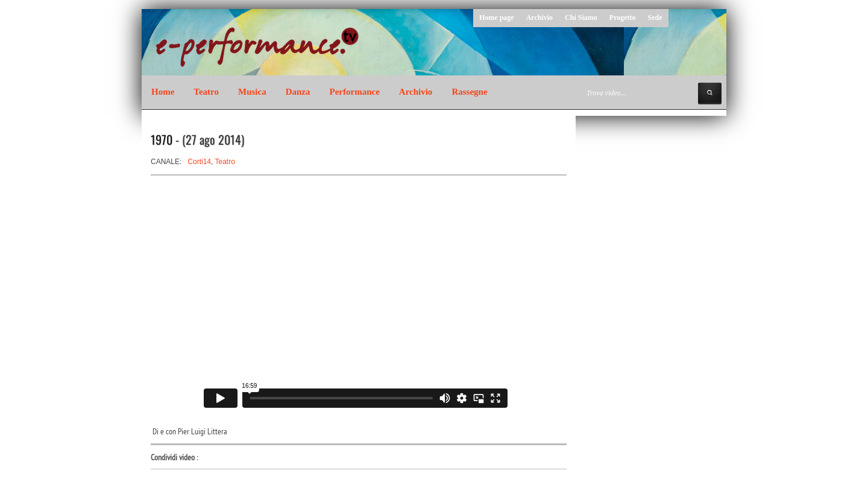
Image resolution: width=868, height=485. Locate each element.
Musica (252, 92)
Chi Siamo (581, 17)
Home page (497, 17)
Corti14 (199, 162)
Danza (298, 92)
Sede (655, 17)
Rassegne (469, 92)
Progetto (623, 17)
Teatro (206, 92)
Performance (355, 92)
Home (163, 92)
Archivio (539, 17)
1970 (162, 139)
